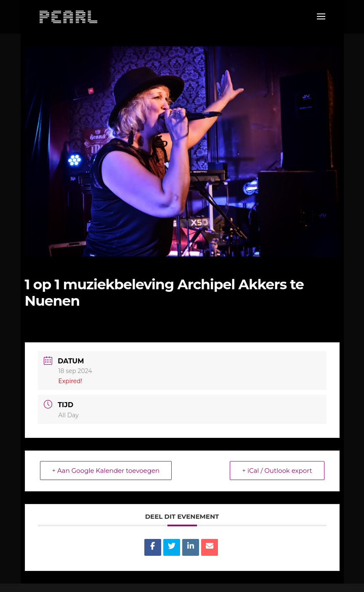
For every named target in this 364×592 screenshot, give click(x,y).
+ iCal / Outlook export (277, 471)
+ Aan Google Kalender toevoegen (106, 471)
